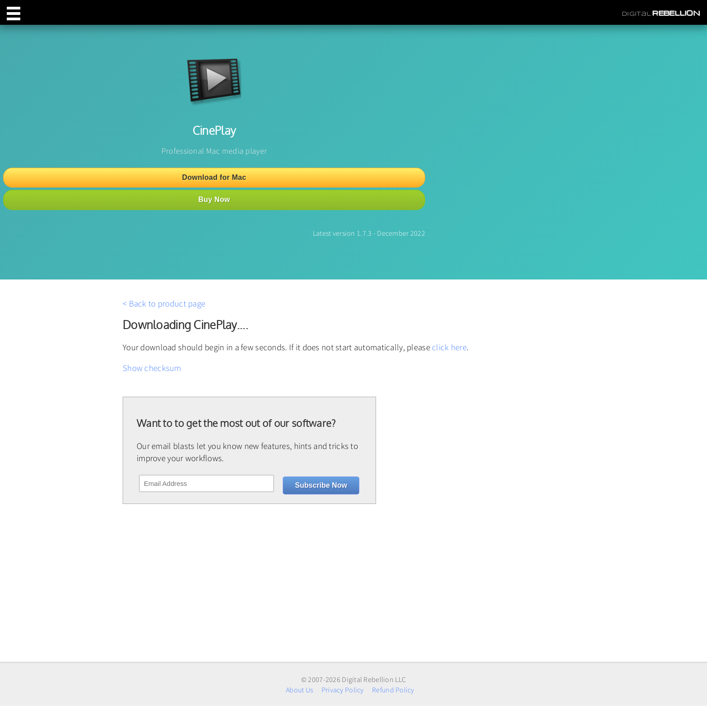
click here (449, 347)
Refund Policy (393, 690)
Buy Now (214, 199)
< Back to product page (164, 303)
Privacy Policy (343, 690)
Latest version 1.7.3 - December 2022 (369, 233)
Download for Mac (214, 177)
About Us (299, 690)
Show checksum (152, 368)
